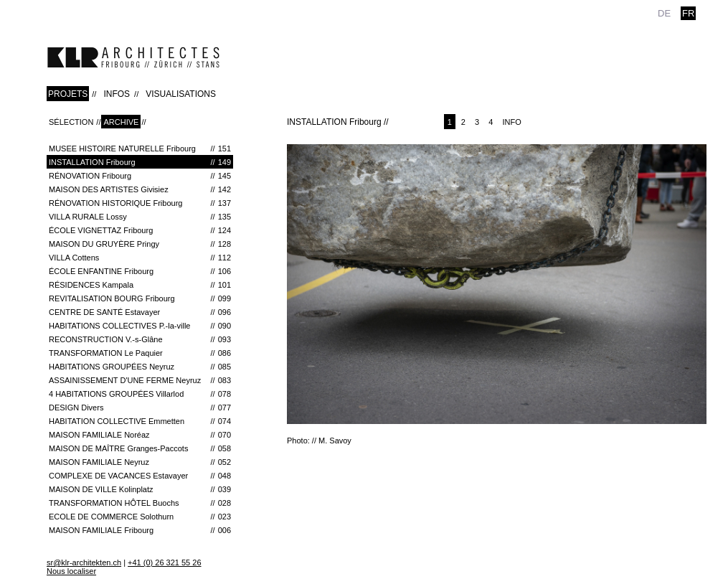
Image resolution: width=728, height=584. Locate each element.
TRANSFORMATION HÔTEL (140, 503)
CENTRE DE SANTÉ (140, 312)
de (664, 13)
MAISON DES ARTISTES (140, 189)
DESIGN (140, 408)
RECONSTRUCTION (140, 339)
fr (688, 13)
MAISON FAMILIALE (140, 435)
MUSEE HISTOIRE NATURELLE (140, 149)
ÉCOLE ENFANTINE (140, 271)
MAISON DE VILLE (140, 489)
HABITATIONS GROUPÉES (140, 367)
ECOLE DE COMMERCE (140, 517)
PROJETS (68, 94)
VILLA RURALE (140, 217)
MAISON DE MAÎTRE (140, 448)
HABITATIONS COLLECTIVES (140, 326)
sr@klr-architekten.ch (84, 562)
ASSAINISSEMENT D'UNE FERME (140, 380)
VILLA (140, 258)
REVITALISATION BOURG (140, 298)
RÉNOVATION (140, 176)
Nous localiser (71, 571)
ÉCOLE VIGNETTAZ (140, 230)
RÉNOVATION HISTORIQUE (140, 203)
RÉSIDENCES (140, 285)
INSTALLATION (140, 162)
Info (511, 122)
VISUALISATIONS (181, 94)
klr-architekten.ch (133, 57)
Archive (121, 122)
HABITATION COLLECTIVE (140, 421)
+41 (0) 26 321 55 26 (164, 562)
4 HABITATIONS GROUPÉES (140, 394)
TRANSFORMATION (140, 353)
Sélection (71, 122)
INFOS (117, 94)
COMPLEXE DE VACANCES (140, 476)
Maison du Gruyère (140, 244)
